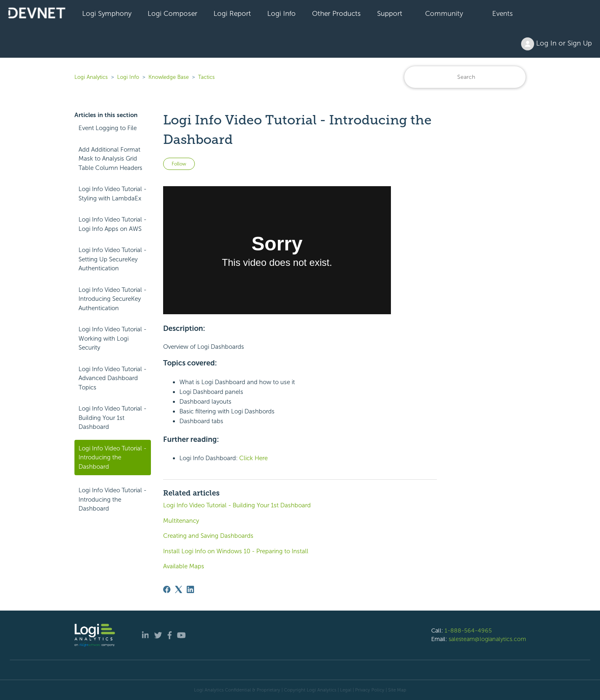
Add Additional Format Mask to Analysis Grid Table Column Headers (110, 159)
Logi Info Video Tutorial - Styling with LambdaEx (112, 194)
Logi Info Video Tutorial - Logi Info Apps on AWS (112, 224)
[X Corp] (179, 589)
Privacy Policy (370, 690)
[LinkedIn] (190, 589)
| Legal (345, 690)
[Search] (465, 77)
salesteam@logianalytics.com (487, 639)
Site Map (397, 690)
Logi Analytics (91, 77)
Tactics (206, 77)
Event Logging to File (108, 128)
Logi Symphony (107, 13)
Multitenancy (181, 521)
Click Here (253, 458)
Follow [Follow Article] (179, 164)
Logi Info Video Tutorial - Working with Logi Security (112, 338)
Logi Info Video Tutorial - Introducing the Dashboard (112, 458)
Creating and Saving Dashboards (208, 536)
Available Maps (184, 566)
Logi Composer (172, 13)
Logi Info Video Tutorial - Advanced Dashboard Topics (112, 378)
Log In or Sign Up (556, 44)
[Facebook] (167, 589)
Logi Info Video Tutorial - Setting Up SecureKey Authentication (112, 259)
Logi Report (232, 13)
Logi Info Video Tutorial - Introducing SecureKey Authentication (112, 299)
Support (390, 13)
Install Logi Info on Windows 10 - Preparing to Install (236, 551)
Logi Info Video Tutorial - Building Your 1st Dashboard (112, 418)
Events (503, 13)
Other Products (336, 13)
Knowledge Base (169, 77)
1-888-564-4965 (468, 630)
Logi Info (281, 13)
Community (444, 13)
